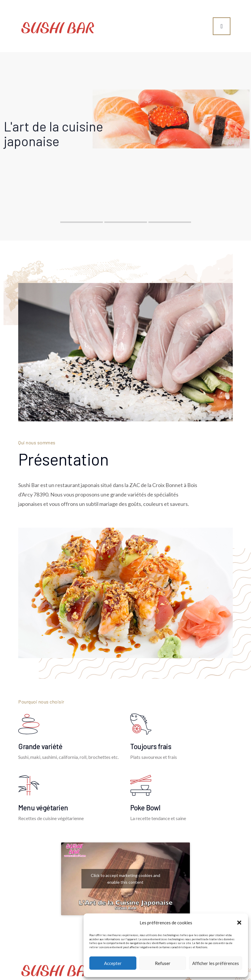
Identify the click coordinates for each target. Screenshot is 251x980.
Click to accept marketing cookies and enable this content (125, 879)
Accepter (113, 963)
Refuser (163, 963)
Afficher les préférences (216, 963)
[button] (239, 923)
